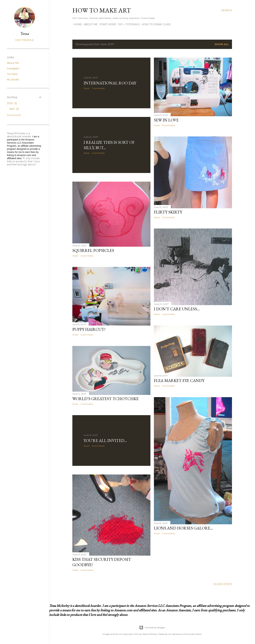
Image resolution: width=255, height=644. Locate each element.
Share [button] (86, 88)
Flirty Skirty (168, 212)
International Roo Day (110, 83)
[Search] (227, 10)
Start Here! (107, 24)
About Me (90, 24)
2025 (12, 103)
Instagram (13, 68)
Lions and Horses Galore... (183, 528)
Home (77, 24)
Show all (222, 44)
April (14, 109)
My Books (13, 80)
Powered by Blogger (152, 628)
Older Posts (223, 584)
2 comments (169, 314)
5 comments (87, 335)
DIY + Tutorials (128, 24)
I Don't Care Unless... (177, 309)
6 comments (87, 256)
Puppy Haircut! (89, 329)
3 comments (98, 153)
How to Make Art (102, 10)
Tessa (25, 33)
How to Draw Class (155, 24)
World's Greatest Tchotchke (106, 399)
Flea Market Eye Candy (179, 380)
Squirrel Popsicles (93, 250)
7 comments (98, 88)
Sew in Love (166, 120)
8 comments (169, 125)
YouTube (12, 74)
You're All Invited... (105, 440)
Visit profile (25, 40)
